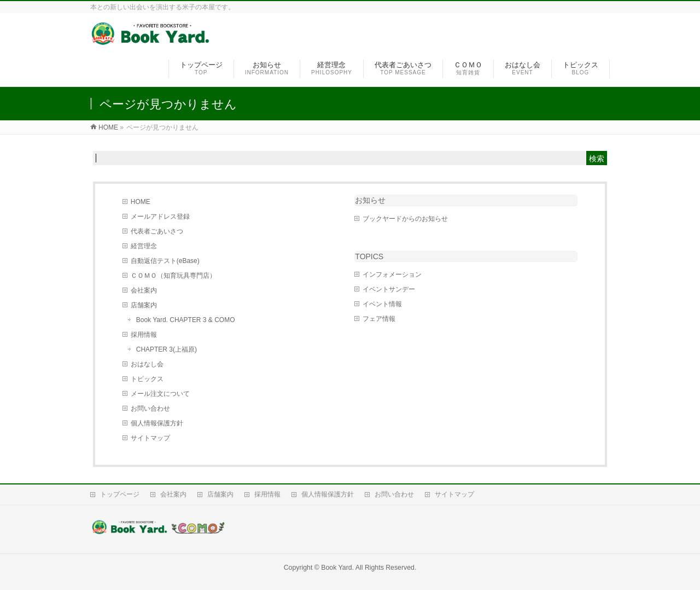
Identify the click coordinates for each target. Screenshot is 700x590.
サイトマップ (150, 438)
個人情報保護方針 (157, 423)
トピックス (147, 379)
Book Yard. (337, 568)
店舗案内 (144, 305)
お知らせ (370, 200)
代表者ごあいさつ (157, 231)
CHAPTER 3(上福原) (167, 349)
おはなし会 (147, 364)
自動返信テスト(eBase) (165, 261)
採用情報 (144, 335)
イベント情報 (382, 304)
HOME (141, 202)
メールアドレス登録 (160, 217)
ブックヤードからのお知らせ (405, 219)
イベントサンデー (389, 289)
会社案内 (144, 290)
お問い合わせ (150, 408)
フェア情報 (379, 319)
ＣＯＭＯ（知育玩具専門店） (173, 276)
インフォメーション (392, 274)
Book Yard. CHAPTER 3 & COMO (186, 320)
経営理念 (144, 246)
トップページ (120, 494)
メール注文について (160, 394)
